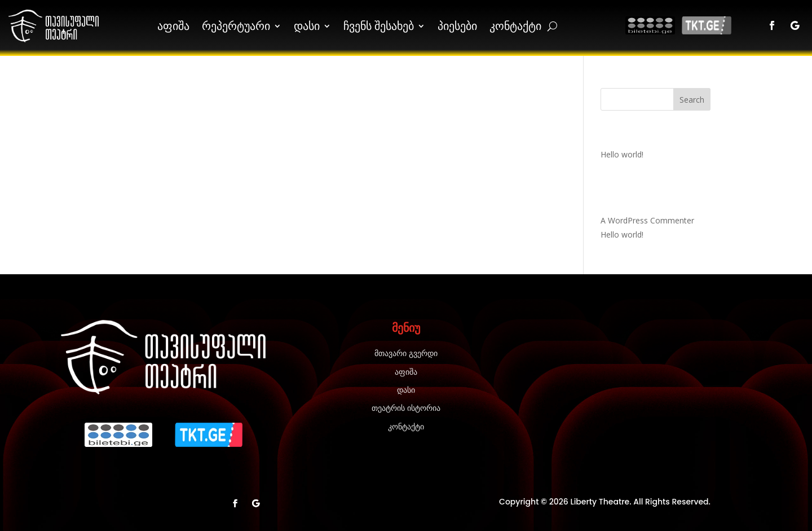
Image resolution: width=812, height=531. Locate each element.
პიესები (457, 26)
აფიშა (173, 26)
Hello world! (622, 154)
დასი (307, 26)
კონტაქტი (515, 26)
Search (692, 100)
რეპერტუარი (236, 26)
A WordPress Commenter (647, 220)
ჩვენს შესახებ (379, 26)
